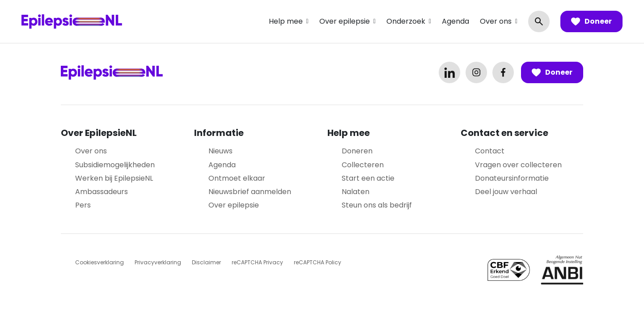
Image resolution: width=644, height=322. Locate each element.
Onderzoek (406, 21)
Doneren (357, 151)
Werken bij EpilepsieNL (114, 178)
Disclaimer (206, 262)
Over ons (496, 21)
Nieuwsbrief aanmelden (250, 192)
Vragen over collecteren (518, 165)
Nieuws (220, 151)
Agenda (455, 21)
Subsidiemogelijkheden (115, 165)
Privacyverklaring (158, 262)
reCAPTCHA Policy (318, 262)
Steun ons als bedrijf (377, 205)
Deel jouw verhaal (506, 192)
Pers (83, 205)
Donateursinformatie (512, 178)
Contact (490, 151)
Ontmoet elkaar (237, 178)
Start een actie (368, 178)
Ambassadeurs (102, 192)
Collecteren (363, 165)
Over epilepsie (345, 21)
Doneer (591, 21)
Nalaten (356, 192)
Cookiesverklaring (100, 262)
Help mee (286, 21)
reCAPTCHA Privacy (257, 262)
